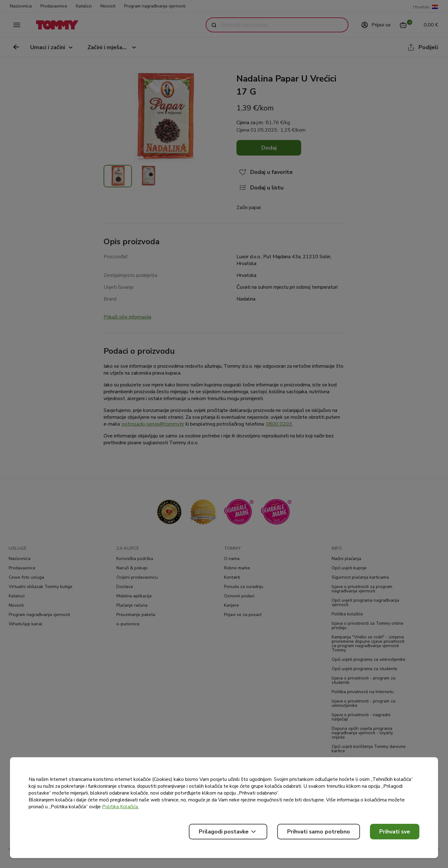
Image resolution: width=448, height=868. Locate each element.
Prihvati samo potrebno (319, 832)
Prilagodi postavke (228, 832)
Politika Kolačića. (120, 807)
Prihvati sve (395, 832)
